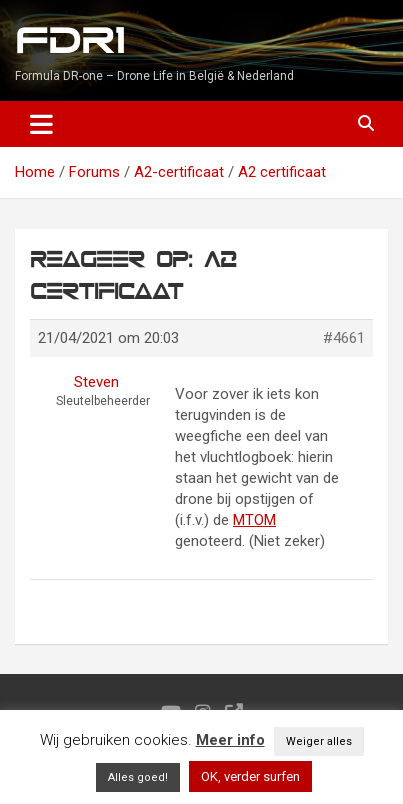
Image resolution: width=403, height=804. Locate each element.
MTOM (254, 520)
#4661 (344, 338)
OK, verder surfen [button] (250, 776)
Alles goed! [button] (138, 777)
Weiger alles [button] (319, 741)
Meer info (230, 740)
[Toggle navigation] (41, 124)
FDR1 (69, 41)
